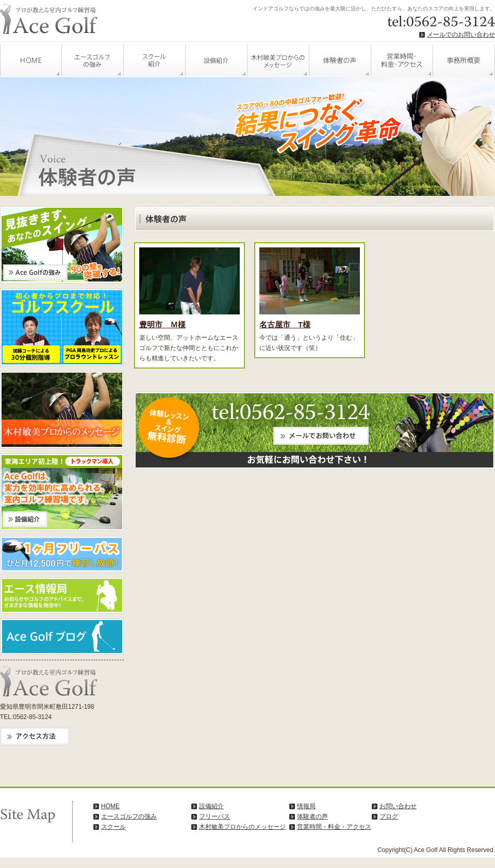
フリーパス (214, 816)
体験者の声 (340, 59)
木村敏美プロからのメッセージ (278, 59)
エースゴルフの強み (93, 59)
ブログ (389, 816)
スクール (113, 827)
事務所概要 (464, 59)
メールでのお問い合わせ (461, 35)
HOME (31, 59)
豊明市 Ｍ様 (162, 324)
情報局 (306, 806)
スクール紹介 (155, 59)
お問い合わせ (398, 806)
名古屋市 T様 (285, 324)
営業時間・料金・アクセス (402, 59)
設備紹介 (217, 59)
